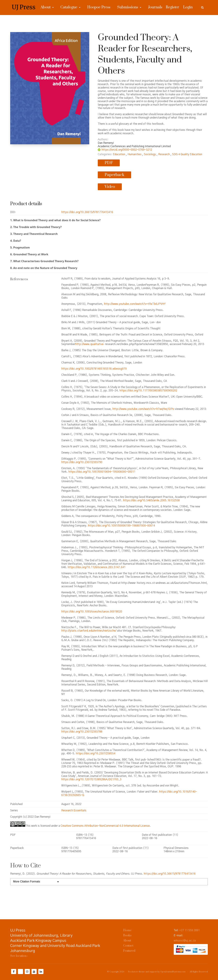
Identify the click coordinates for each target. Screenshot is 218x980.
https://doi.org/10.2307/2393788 (82, 732)
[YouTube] (34, 971)
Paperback (114, 175)
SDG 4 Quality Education (187, 154)
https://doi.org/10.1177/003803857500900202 (148, 391)
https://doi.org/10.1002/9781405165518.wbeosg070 (94, 369)
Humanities (135, 154)
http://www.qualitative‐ (90, 344)
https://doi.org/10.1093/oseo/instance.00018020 (92, 612)
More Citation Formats (27, 882)
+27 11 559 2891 (189, 930)
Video (110, 187)
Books (127, 935)
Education (119, 154)
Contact (128, 946)
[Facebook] (14, 971)
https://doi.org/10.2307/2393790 (82, 462)
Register (172, 7)
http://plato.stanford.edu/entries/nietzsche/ (89, 631)
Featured (129, 951)
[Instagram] (27, 971)
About (46, 7)
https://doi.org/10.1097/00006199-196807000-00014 (121, 526)
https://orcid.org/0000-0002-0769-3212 (127, 150)
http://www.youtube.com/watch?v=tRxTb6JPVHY (135, 304)
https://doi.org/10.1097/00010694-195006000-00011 (102, 472)
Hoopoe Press (99, 7)
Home (127, 930)
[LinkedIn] (41, 971)
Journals (155, 7)
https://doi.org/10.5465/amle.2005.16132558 (151, 500)
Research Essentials (74, 810)
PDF (109, 163)
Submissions (128, 7)
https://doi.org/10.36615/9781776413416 (87, 212)
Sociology (150, 154)
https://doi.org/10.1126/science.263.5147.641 (97, 567)
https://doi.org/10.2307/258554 (96, 754)
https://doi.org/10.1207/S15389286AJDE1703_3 (91, 779)
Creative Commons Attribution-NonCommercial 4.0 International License (105, 826)
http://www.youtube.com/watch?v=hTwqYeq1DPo (143, 409)
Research (164, 154)
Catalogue (69, 7)
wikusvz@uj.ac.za (185, 941)
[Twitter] (20, 971)
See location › (19, 956)
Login (188, 7)
